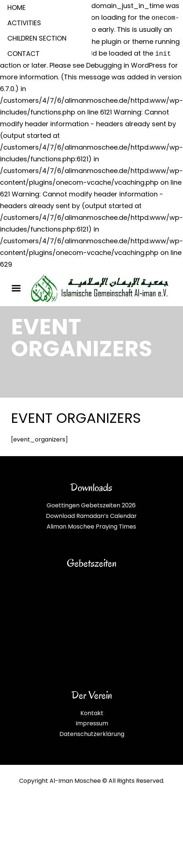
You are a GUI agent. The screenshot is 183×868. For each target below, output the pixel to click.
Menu (19, 288)
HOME (17, 7)
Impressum (92, 723)
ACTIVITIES (24, 23)
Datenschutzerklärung (92, 734)
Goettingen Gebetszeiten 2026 (91, 505)
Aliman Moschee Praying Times (91, 527)
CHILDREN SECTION (37, 38)
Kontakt (92, 713)
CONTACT (23, 54)
